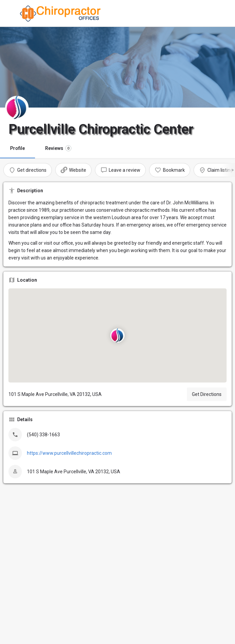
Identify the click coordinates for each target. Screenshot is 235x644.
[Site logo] (62, 13)
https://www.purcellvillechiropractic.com (69, 453)
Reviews (58, 148)
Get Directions (207, 394)
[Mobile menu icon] (11, 14)
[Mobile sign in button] (224, 13)
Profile (18, 148)
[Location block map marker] (117, 335)
